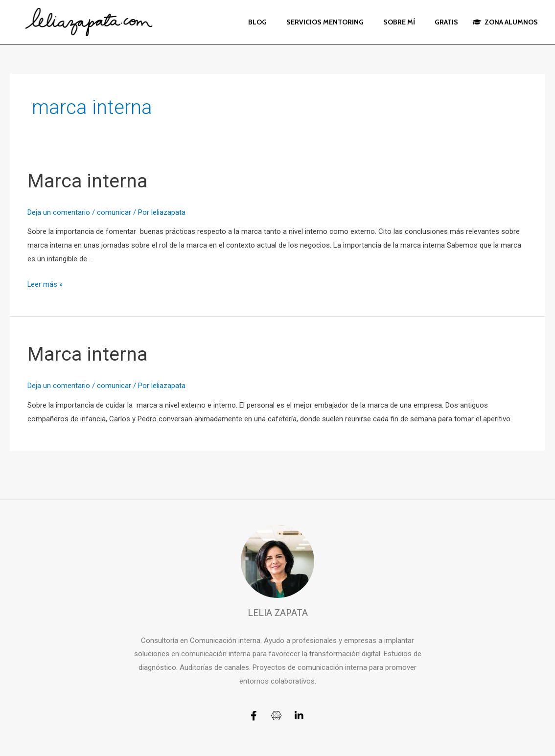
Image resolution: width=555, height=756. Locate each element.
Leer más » (45, 284)
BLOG (257, 22)
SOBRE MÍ (399, 22)
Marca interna (88, 181)
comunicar (114, 212)
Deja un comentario (59, 212)
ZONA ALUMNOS (505, 22)
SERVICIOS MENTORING (325, 22)
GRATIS (446, 22)
